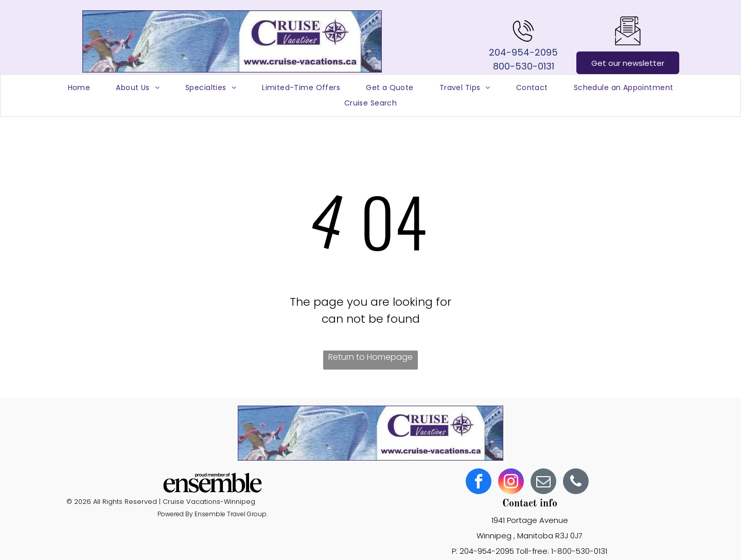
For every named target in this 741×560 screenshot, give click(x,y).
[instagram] (511, 483)
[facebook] (479, 483)
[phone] (576, 483)
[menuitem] (79, 88)
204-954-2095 (523, 52)
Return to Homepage (370, 357)
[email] (543, 483)
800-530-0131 (524, 66)
